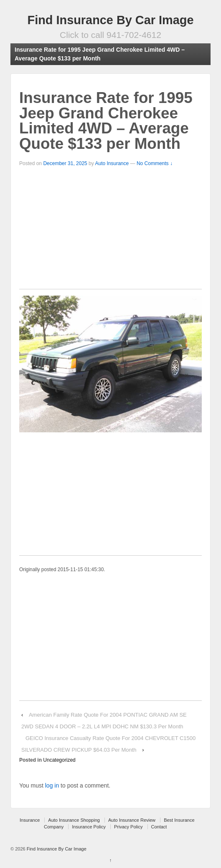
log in (52, 785)
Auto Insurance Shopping (74, 820)
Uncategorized (59, 760)
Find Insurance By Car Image (111, 20)
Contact (159, 827)
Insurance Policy (89, 827)
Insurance (30, 820)
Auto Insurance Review (132, 820)
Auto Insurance (112, 163)
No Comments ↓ (155, 163)
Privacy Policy (128, 827)
